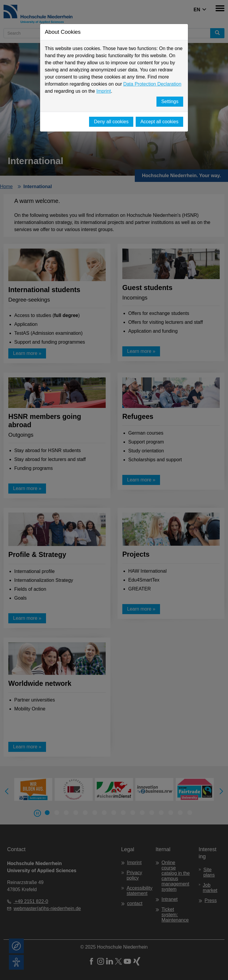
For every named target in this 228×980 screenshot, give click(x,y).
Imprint (103, 91)
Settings (170, 101)
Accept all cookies (159, 122)
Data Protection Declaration (152, 84)
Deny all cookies (111, 122)
